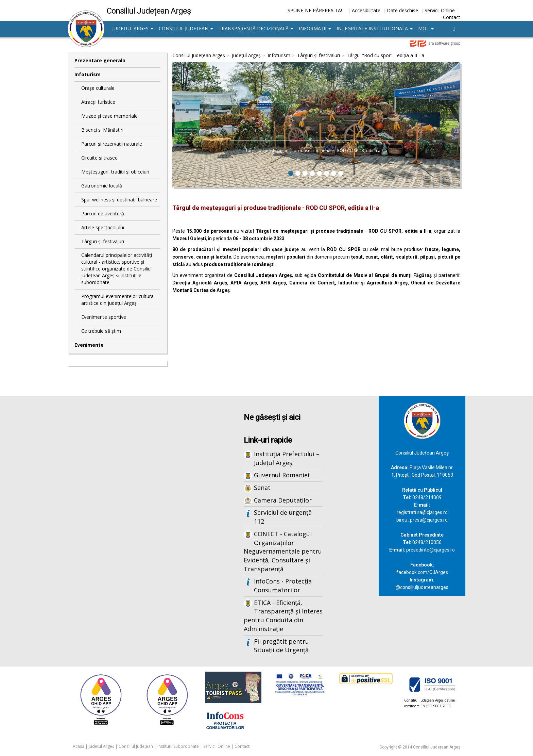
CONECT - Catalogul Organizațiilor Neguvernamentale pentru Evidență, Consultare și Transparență (283, 551)
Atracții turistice (98, 102)
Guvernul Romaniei (282, 475)
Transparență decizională (256, 28)
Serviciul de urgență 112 (283, 517)
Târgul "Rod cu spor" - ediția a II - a (385, 55)
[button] (189, 126)
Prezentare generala (100, 60)
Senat (262, 488)
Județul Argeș (133, 28)
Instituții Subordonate (178, 746)
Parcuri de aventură (103, 213)
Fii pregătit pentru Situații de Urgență (281, 646)
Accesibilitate (366, 10)
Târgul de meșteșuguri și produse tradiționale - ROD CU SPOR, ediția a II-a (316, 151)
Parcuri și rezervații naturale (112, 144)
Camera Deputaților (283, 500)
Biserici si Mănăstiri (102, 130)
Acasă (79, 746)
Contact (452, 17)
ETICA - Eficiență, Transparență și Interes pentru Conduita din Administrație (283, 616)
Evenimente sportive (104, 317)
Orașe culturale (98, 88)
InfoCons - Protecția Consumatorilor (283, 586)
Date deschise (402, 10)
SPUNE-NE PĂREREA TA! (315, 10)
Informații (315, 28)
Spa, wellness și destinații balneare (119, 200)
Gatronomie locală (102, 186)
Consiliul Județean (186, 28)
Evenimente (89, 345)
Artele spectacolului (103, 227)
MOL (426, 28)
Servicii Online (440, 10)
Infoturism (88, 74)
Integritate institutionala (375, 28)
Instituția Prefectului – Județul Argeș (287, 458)
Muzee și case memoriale (109, 116)
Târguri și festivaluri (103, 241)
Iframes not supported (134, 508)
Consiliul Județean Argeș (199, 55)
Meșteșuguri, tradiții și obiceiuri (115, 172)
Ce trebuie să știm (101, 331)
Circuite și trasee (99, 158)
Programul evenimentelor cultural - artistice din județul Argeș (119, 300)
